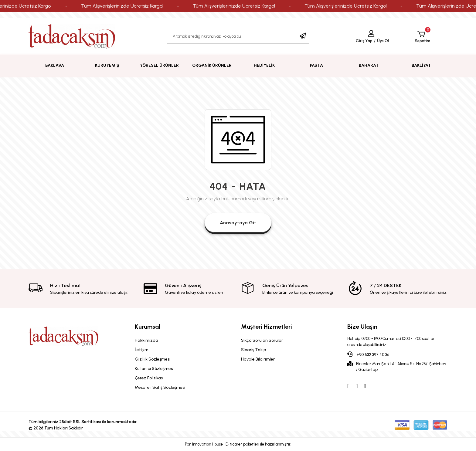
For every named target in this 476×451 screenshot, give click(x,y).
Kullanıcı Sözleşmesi (154, 369)
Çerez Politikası (149, 378)
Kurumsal (148, 327)
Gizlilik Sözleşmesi (153, 359)
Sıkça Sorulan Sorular (262, 340)
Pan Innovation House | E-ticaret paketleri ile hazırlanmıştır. (238, 444)
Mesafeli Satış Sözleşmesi (160, 387)
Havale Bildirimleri (258, 359)
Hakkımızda (146, 340)
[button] (422, 37)
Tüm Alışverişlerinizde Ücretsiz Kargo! (135, 6)
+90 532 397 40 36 (368, 354)
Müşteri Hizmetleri (267, 327)
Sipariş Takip (253, 350)
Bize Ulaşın (362, 327)
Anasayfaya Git (238, 223)
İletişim (142, 350)
